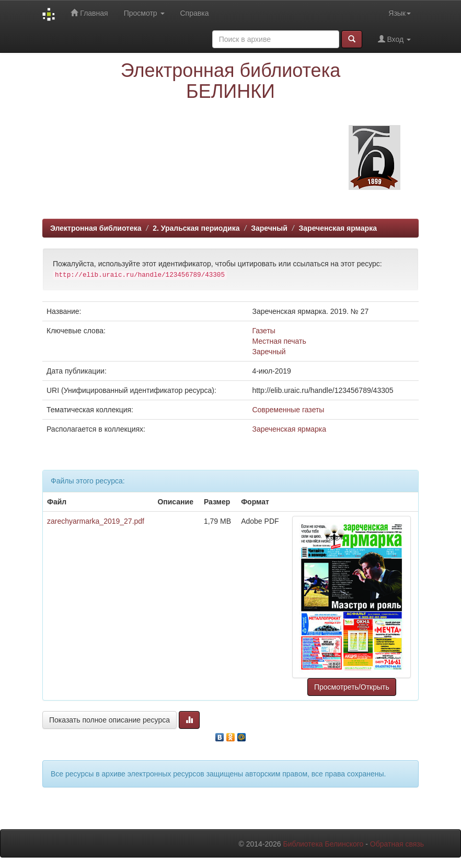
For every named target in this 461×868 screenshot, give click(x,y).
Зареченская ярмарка (338, 228)
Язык (400, 13)
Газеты (263, 331)
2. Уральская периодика (196, 228)
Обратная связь (397, 844)
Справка (195, 13)
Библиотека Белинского (323, 844)
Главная (89, 13)
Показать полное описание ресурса (110, 720)
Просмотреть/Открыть (352, 687)
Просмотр (144, 13)
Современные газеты (288, 410)
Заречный (269, 228)
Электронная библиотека (96, 228)
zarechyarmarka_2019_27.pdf (96, 521)
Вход (394, 39)
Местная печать (279, 341)
